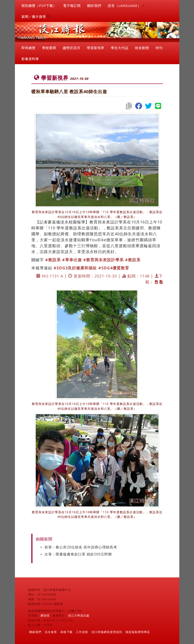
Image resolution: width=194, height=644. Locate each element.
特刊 (159, 48)
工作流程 (82, 632)
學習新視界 (96, 48)
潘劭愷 (45, 615)
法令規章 (51, 632)
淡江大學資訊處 (79, 615)
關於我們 (94, 5)
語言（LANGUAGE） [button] (126, 5)
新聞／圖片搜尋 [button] (36, 16)
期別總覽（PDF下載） (39, 5)
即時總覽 (28, 48)
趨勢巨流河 (71, 48)
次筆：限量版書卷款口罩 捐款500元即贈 (78, 554)
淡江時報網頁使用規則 (107, 632)
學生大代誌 (120, 48)
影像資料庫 (30, 59)
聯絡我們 (35, 632)
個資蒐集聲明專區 (138, 632)
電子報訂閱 (72, 5)
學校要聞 (49, 48)
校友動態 (142, 48)
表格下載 (66, 632)
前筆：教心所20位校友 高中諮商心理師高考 (81, 547)
